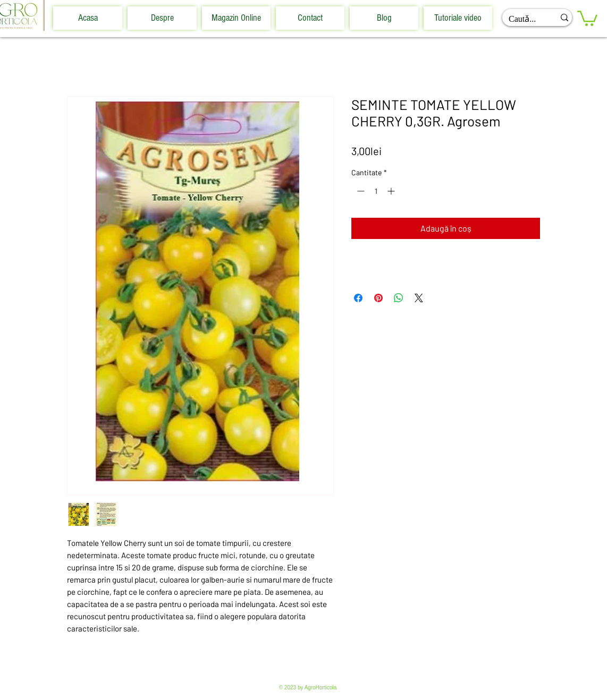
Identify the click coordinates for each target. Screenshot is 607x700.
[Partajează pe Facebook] (358, 298)
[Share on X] (419, 298)
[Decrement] (360, 191)
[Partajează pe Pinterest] (378, 298)
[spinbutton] (376, 191)
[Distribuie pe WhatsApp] (399, 298)
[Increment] (392, 191)
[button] (587, 18)
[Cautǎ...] (520, 19)
